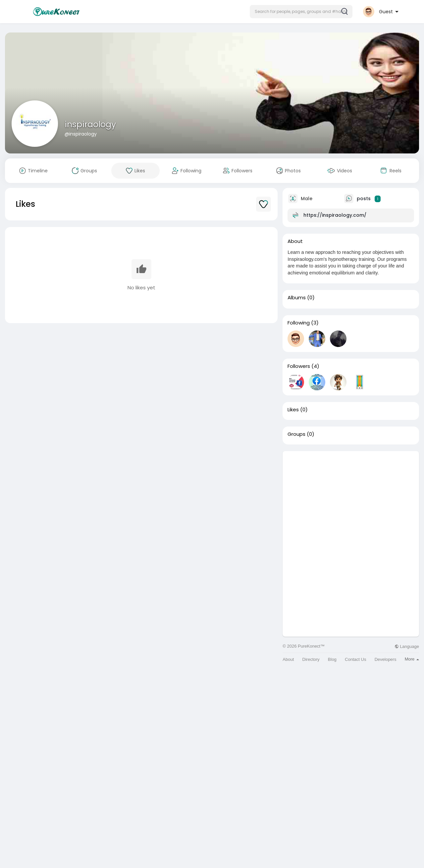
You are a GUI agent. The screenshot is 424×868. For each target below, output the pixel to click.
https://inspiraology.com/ (335, 215)
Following (299, 323)
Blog (332, 659)
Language (407, 646)
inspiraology (90, 124)
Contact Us (355, 659)
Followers (299, 366)
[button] (301, 12)
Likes (293, 410)
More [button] (412, 659)
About (288, 659)
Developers (386, 659)
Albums (297, 298)
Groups (296, 434)
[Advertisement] (351, 497)
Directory (311, 659)
